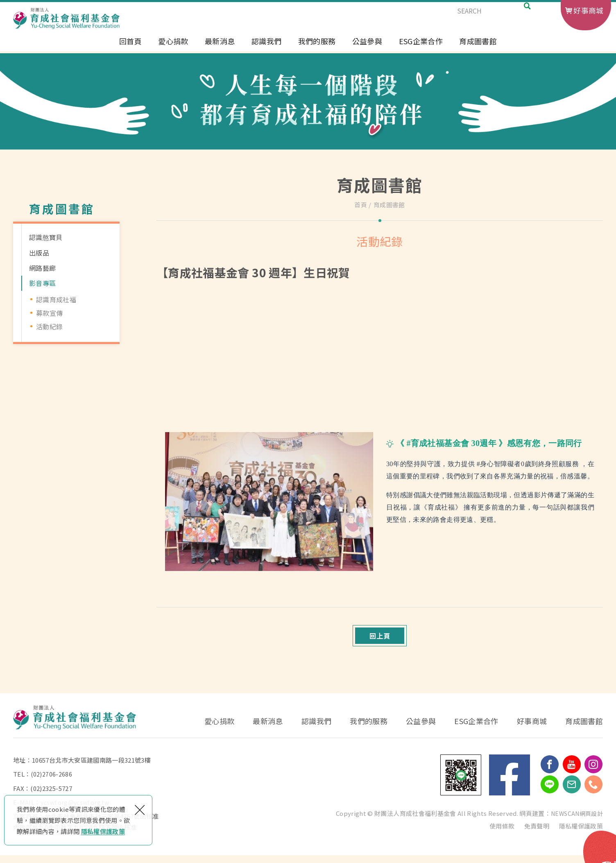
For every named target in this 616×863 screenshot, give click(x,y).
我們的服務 (317, 48)
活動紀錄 (49, 326)
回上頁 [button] (380, 640)
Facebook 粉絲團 (510, 783)
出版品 (39, 253)
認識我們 (266, 48)
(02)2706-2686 (52, 782)
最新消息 (220, 48)
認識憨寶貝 (46, 237)
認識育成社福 (56, 299)
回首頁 (130, 48)
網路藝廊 (42, 268)
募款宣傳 (49, 313)
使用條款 (502, 834)
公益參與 (367, 48)
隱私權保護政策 (103, 831)
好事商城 (588, 10)
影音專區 (42, 283)
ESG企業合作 (421, 48)
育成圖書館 (478, 48)
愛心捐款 (173, 48)
